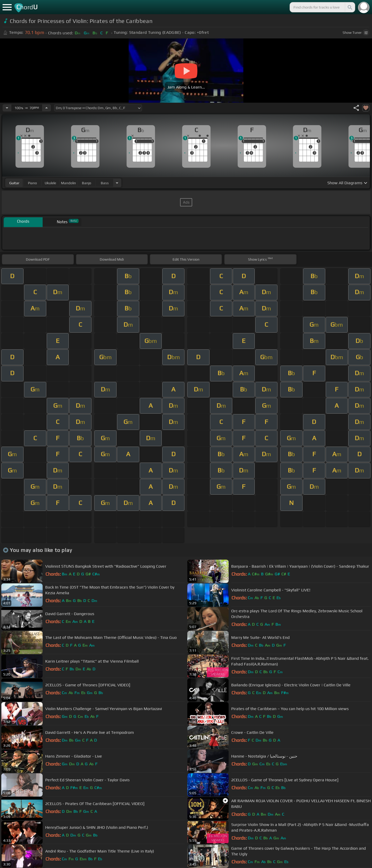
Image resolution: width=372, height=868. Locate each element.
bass (105, 183)
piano (32, 183)
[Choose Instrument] (117, 183)
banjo (87, 183)
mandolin (68, 183)
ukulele (50, 183)
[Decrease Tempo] (7, 108)
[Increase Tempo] (47, 108)
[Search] (350, 7)
